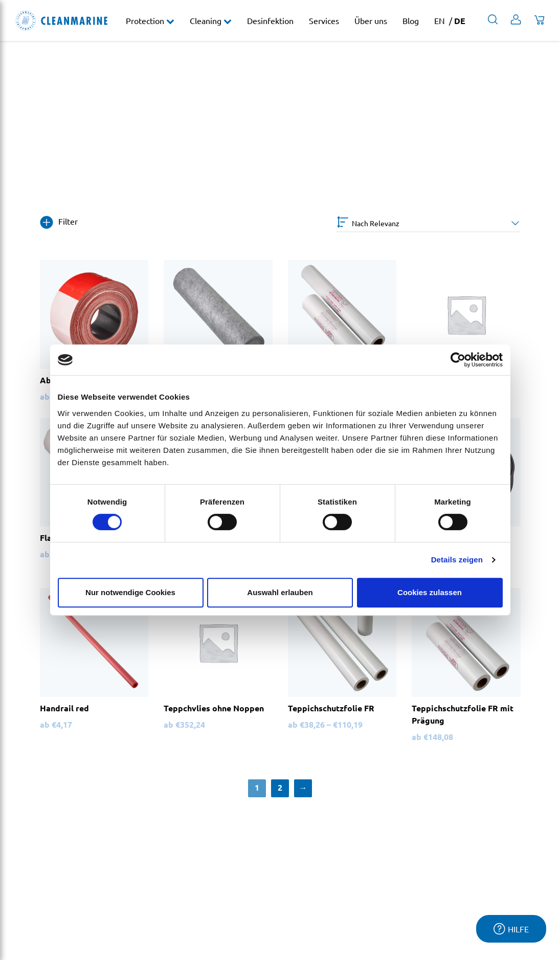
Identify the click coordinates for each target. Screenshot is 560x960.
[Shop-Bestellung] (428, 223)
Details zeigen (457, 560)
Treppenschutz (116, 163)
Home (26, 163)
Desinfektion (270, 20)
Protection (146, 20)
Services (324, 20)
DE (460, 21)
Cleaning (207, 20)
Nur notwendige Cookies (130, 592)
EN (440, 20)
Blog (411, 20)
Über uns (371, 20)
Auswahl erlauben (280, 592)
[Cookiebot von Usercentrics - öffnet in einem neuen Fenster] (458, 360)
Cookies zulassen (430, 592)
